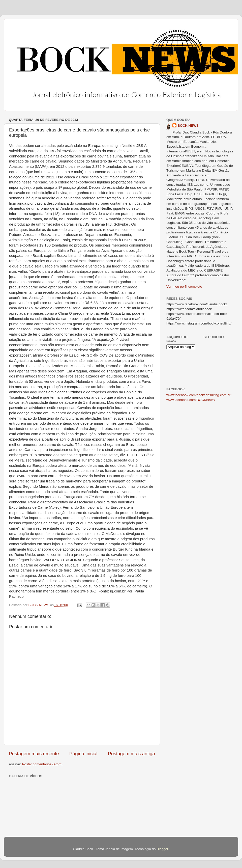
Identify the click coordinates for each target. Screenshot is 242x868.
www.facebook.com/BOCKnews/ (191, 400)
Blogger (162, 849)
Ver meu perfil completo (184, 287)
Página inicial (83, 754)
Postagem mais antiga (131, 754)
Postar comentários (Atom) (42, 764)
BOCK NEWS (188, 126)
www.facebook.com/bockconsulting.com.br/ (199, 395)
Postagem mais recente (34, 754)
